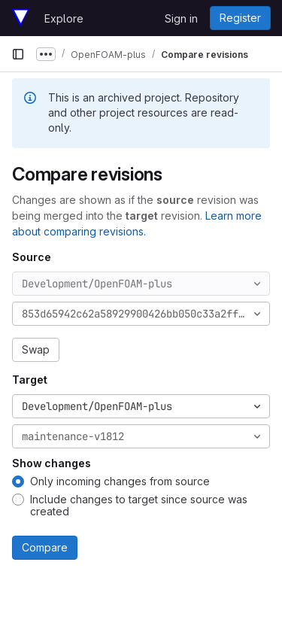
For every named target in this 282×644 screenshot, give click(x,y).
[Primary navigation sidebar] (18, 54)
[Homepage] (20, 18)
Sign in (181, 18)
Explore (64, 18)
